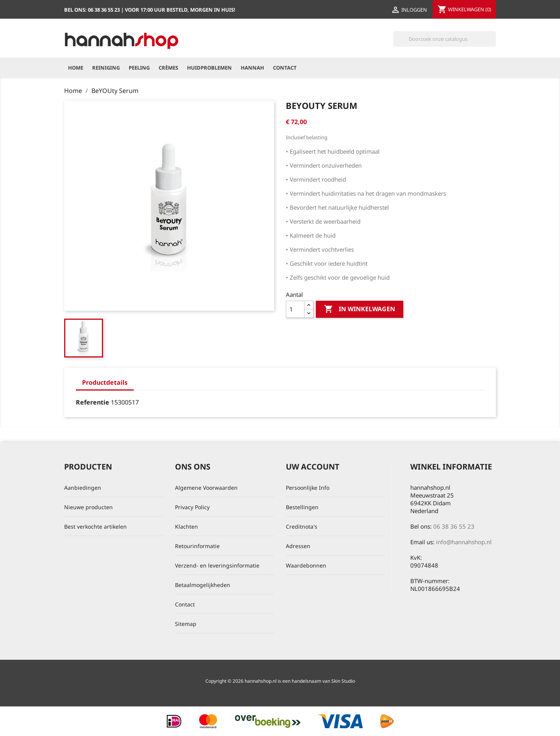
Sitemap (186, 624)
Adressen (298, 546)
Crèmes (168, 68)
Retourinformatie (197, 546)
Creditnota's (302, 527)
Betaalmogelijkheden (203, 585)
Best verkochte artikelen (95, 527)
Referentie (93, 402)
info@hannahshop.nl (464, 542)
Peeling (139, 68)
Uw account (313, 467)
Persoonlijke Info (308, 488)
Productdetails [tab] (105, 382)
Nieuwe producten (88, 507)
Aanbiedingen (83, 488)
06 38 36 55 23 (454, 526)
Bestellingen (302, 507)
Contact (285, 68)
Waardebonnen (306, 565)
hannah (252, 68)
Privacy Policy (192, 507)
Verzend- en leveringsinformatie (217, 565)
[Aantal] (295, 309)
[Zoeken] (444, 39)
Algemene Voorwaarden (206, 488)
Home (76, 68)
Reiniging (106, 68)
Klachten (186, 527)
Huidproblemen (209, 68)
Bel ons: (93, 10)
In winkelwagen (360, 309)
